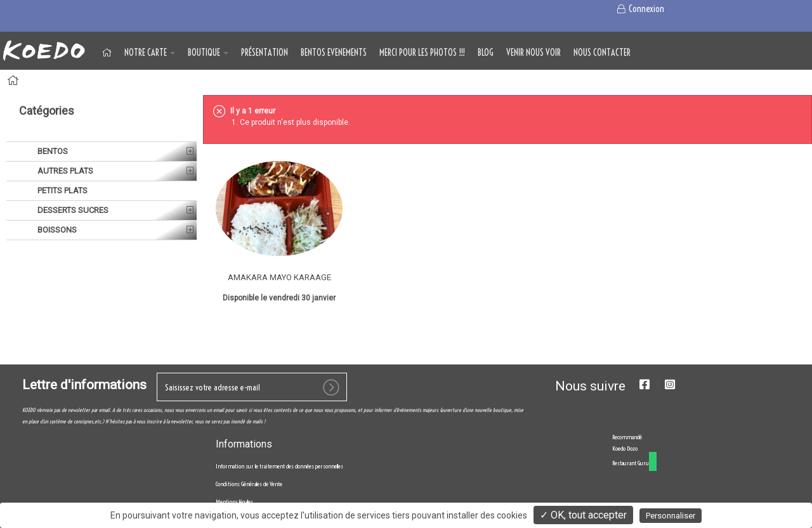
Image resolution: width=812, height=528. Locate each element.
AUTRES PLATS (64, 171)
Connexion (640, 9)
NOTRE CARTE (150, 53)
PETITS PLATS (62, 190)
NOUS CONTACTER (602, 53)
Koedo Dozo (625, 448)
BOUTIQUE (208, 53)
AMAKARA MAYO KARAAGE (279, 277)
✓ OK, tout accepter (583, 515)
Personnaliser (671, 516)
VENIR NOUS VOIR (534, 53)
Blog (486, 53)
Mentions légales (234, 502)
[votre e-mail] (252, 387)
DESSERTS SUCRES (72, 210)
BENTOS (52, 151)
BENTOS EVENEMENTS (334, 53)
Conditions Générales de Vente (249, 484)
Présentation (265, 53)
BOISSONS (56, 230)
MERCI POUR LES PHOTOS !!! (422, 53)
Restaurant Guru (631, 463)
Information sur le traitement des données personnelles (279, 466)
